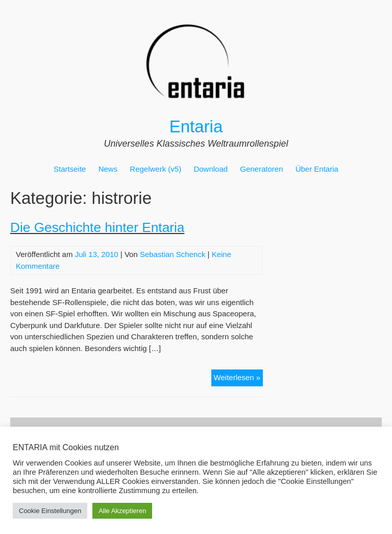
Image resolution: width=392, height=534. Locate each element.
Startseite (70, 169)
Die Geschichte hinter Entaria (97, 227)
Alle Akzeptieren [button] (122, 511)
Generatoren (261, 169)
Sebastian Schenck (173, 254)
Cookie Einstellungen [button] (50, 511)
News (108, 169)
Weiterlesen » (238, 379)
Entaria (196, 126)
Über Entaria (317, 169)
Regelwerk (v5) (155, 169)
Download (211, 169)
